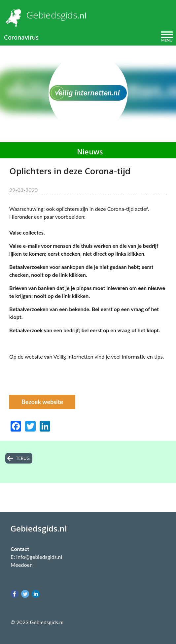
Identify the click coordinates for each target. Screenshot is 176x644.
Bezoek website (42, 402)
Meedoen (22, 565)
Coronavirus (21, 37)
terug (23, 458)
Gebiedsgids (52, 15)
